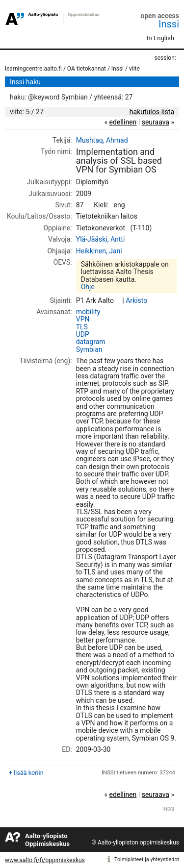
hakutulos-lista (152, 112)
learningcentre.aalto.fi (33, 69)
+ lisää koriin (26, 773)
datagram (91, 342)
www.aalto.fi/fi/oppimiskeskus (45, 860)
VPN (83, 319)
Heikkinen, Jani (99, 251)
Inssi (169, 24)
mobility (88, 312)
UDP (83, 334)
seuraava (156, 122)
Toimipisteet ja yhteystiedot (147, 859)
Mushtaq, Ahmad (102, 140)
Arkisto (136, 300)
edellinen (123, 122)
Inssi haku (25, 82)
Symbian (89, 349)
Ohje (88, 287)
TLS (82, 327)
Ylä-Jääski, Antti (101, 239)
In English (160, 38)
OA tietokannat (87, 69)
